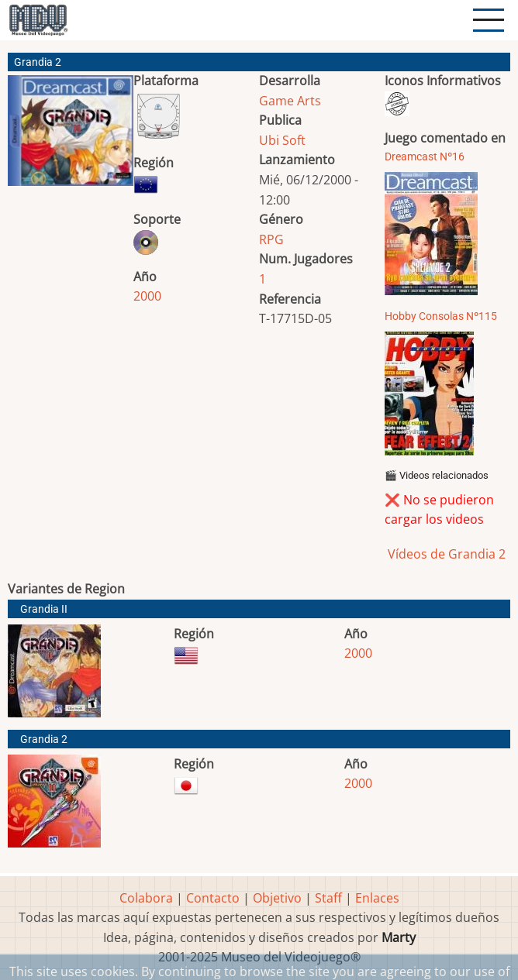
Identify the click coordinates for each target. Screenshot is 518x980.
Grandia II (44, 609)
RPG (271, 239)
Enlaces (377, 898)
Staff (328, 898)
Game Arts (290, 101)
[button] (71, 137)
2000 (147, 296)
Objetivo (277, 898)
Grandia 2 (44, 739)
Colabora (146, 898)
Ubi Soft (282, 140)
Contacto (213, 898)
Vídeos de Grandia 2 (445, 554)
